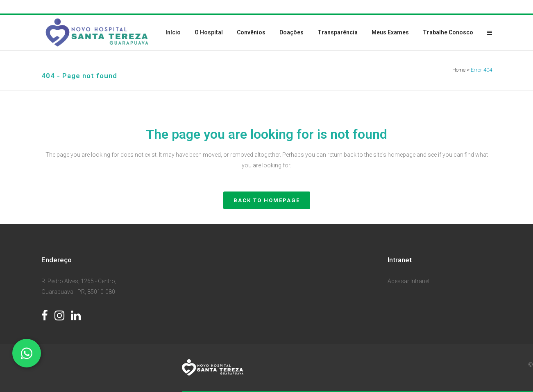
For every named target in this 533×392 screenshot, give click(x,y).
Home (459, 70)
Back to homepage (267, 200)
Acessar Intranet (409, 281)
